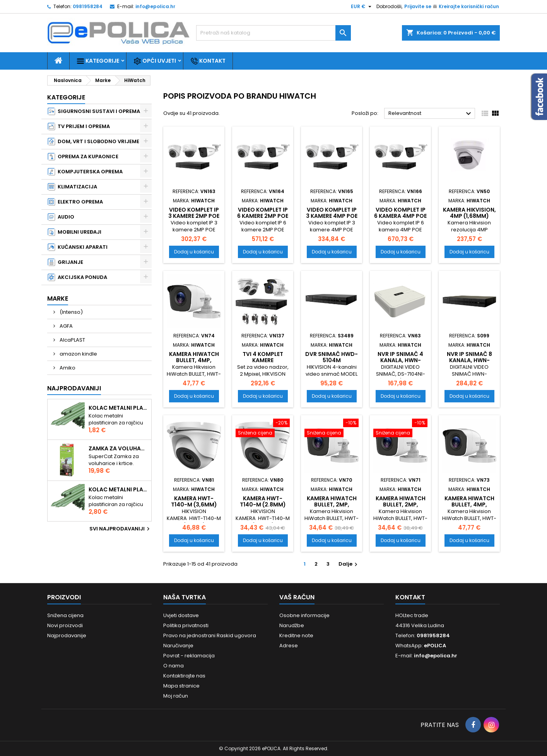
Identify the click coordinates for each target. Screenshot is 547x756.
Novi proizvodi (65, 625)
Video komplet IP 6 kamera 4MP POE (400, 213)
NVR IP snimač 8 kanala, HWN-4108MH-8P (469, 360)
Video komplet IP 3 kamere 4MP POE (332, 213)
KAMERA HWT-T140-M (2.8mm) (263, 501)
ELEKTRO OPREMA (75, 202)
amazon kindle (78, 354)
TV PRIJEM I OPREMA (79, 127)
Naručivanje (178, 646)
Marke (58, 298)
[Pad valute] (362, 7)
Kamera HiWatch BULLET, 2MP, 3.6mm (401, 505)
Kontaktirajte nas (184, 676)
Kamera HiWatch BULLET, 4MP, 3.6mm (194, 360)
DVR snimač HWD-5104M (332, 357)
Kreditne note (296, 635)
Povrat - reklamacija (189, 656)
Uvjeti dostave (181, 615)
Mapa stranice (181, 686)
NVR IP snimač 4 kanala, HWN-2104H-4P (400, 360)
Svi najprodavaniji (121, 529)
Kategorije (98, 61)
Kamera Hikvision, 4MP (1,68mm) (469, 213)
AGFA (66, 326)
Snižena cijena (65, 615)
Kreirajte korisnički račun (469, 6)
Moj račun (176, 696)
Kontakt (208, 61)
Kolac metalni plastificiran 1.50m (118, 408)
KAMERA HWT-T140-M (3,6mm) (194, 501)
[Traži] (273, 33)
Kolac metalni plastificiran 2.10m (118, 489)
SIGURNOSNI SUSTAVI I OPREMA (94, 111)
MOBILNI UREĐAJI (74, 232)
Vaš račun (297, 597)
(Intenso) (71, 312)
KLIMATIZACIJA (72, 187)
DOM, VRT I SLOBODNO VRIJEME (93, 142)
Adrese (289, 646)
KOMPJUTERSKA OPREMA (85, 172)
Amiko (67, 368)
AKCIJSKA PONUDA (77, 277)
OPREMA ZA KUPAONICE (83, 157)
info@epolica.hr (155, 6)
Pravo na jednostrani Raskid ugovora (210, 635)
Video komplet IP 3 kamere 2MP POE (194, 213)
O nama (174, 666)
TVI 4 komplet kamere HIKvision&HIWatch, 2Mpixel (266, 363)
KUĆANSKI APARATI (78, 247)
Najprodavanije (67, 635)
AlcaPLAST (72, 340)
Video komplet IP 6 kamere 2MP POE (263, 213)
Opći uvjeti (155, 61)
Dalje (349, 564)
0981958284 (88, 6)
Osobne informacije (304, 615)
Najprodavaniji (74, 388)
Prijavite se (418, 6)
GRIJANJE (65, 262)
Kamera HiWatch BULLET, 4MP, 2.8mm (469, 505)
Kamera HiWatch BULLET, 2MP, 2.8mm (332, 505)
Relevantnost (431, 114)
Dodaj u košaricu (194, 252)
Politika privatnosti (186, 625)
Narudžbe (292, 625)
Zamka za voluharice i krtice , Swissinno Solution (118, 448)
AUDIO (61, 217)
